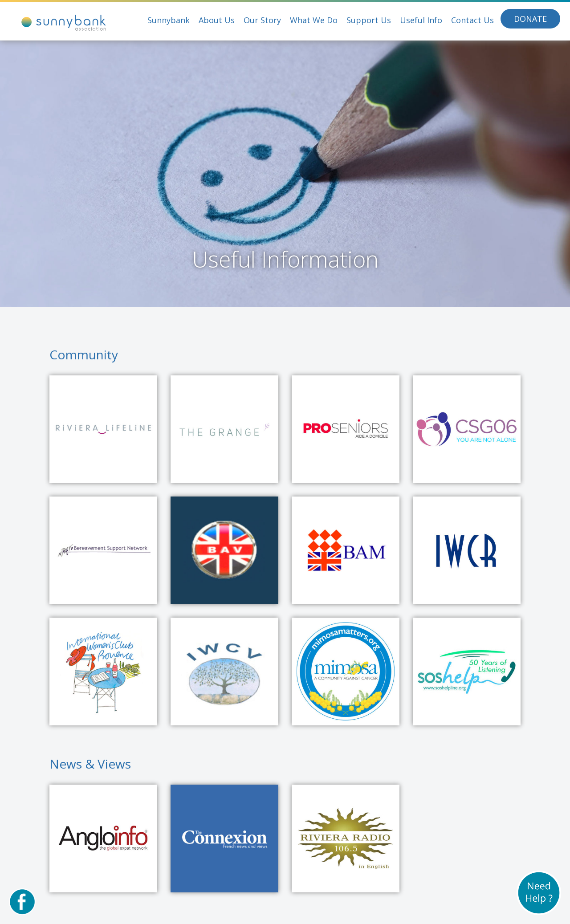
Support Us (369, 20)
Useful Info (421, 20)
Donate (530, 19)
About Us (217, 20)
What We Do (314, 20)
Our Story (262, 20)
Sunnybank (169, 20)
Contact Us (472, 20)
